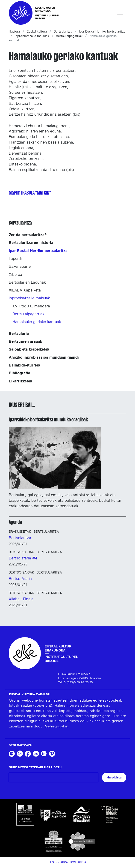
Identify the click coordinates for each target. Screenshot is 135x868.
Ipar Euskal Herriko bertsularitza (102, 32)
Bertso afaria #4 (23, 558)
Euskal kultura (37, 32)
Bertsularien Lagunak (27, 282)
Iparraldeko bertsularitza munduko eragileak (48, 420)
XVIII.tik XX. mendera (31, 306)
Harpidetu (114, 777)
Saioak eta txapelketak (29, 349)
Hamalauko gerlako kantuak (37, 322)
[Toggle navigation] (120, 13)
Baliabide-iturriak (25, 365)
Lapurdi (15, 259)
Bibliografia (19, 373)
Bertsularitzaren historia (31, 243)
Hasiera (14, 32)
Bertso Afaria (20, 579)
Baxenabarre (20, 266)
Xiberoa (15, 275)
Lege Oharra (58, 862)
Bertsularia (19, 334)
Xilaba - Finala (21, 599)
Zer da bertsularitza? (28, 235)
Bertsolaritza (20, 538)
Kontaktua (78, 862)
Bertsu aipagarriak (69, 36)
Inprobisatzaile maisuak (32, 36)
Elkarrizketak (21, 381)
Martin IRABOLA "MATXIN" (30, 193)
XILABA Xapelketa (25, 290)
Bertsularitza (63, 32)
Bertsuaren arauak (25, 341)
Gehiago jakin (57, 726)
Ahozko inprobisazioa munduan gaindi (44, 357)
